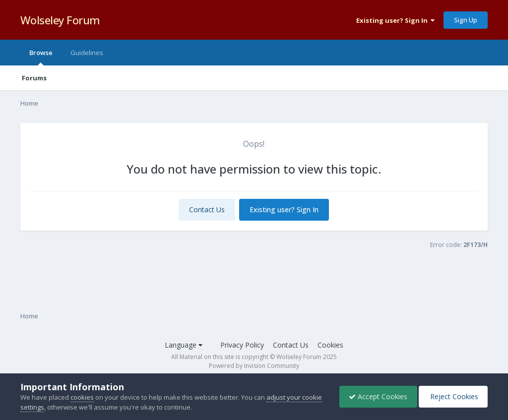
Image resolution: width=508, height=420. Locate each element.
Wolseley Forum (60, 20)
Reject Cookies (452, 396)
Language (184, 345)
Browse (41, 57)
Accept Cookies (376, 396)
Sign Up (466, 20)
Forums (34, 78)
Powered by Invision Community (254, 366)
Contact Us (207, 210)
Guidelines (87, 53)
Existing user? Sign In (395, 20)
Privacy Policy (242, 345)
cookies (82, 397)
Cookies (330, 345)
